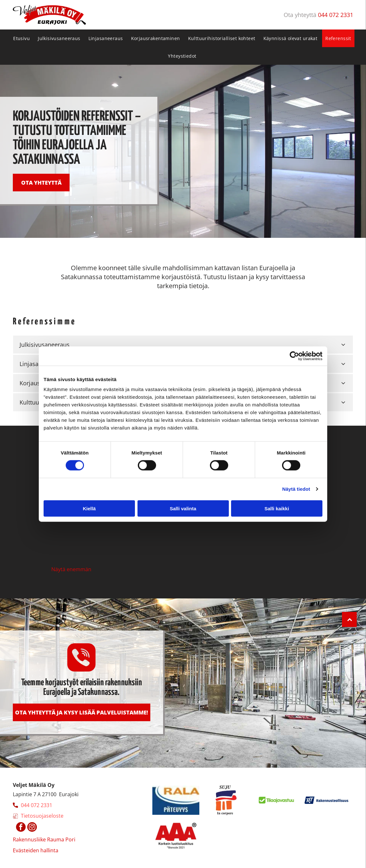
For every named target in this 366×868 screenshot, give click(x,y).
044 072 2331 (336, 15)
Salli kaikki (277, 508)
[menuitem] (22, 38)
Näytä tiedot (296, 489)
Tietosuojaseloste (42, 816)
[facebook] (21, 828)
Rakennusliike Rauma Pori (44, 839)
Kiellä (89, 508)
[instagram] (32, 828)
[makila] (84, 531)
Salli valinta (183, 508)
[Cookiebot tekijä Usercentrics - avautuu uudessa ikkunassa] (294, 356)
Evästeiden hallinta (36, 850)
